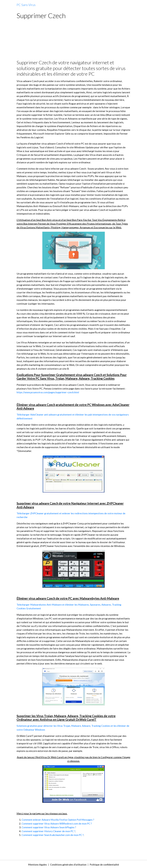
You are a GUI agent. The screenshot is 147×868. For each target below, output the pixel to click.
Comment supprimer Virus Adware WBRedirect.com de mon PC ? (58, 823)
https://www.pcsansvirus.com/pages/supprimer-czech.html (49, 392)
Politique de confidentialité (106, 864)
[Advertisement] (74, 41)
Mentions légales (36, 864)
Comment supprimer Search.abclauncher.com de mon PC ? (54, 834)
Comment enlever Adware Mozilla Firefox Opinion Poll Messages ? (59, 819)
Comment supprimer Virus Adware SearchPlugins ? (50, 827)
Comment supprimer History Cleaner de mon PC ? (49, 830)
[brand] (26, 5)
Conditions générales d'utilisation (68, 864)
